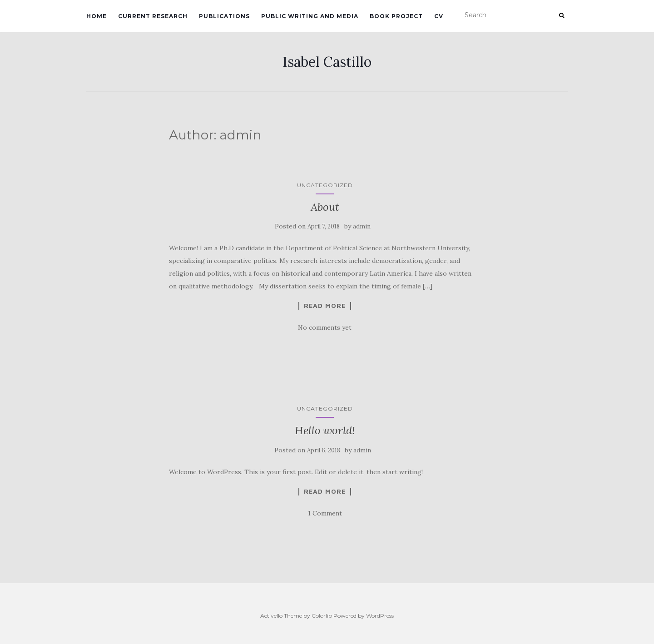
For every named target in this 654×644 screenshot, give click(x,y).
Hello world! (325, 430)
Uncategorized (325, 185)
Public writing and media (310, 16)
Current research (153, 16)
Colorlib (322, 616)
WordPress (380, 616)
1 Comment (325, 513)
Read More (325, 306)
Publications (224, 16)
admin (362, 226)
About (325, 207)
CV (439, 16)
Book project (396, 16)
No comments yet (325, 327)
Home (97, 16)
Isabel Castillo (327, 62)
